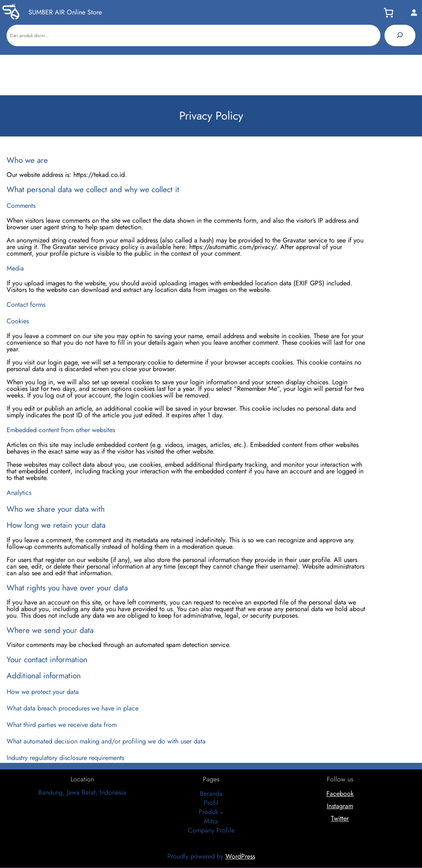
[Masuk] (414, 12)
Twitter (340, 818)
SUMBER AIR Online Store (65, 12)
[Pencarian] (400, 35)
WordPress (240, 856)
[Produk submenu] (222, 812)
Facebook (340, 794)
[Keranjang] (391, 13)
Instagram (340, 806)
